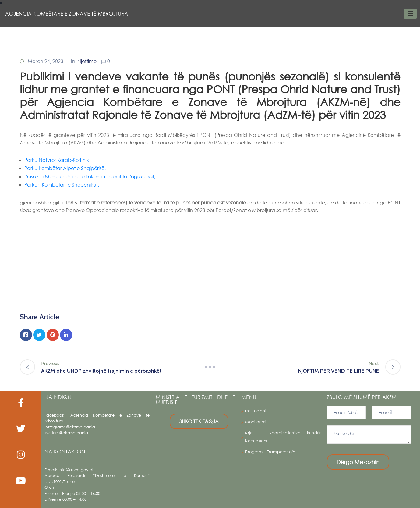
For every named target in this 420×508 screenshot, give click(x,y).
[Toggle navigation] (410, 14)
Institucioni (256, 411)
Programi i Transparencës (270, 452)
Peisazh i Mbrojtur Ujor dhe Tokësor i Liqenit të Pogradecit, (90, 176)
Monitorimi (256, 422)
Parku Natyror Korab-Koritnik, (57, 160)
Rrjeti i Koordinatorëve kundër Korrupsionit (283, 437)
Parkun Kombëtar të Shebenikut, (62, 185)
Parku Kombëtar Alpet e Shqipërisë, (65, 168)
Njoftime (87, 61)
